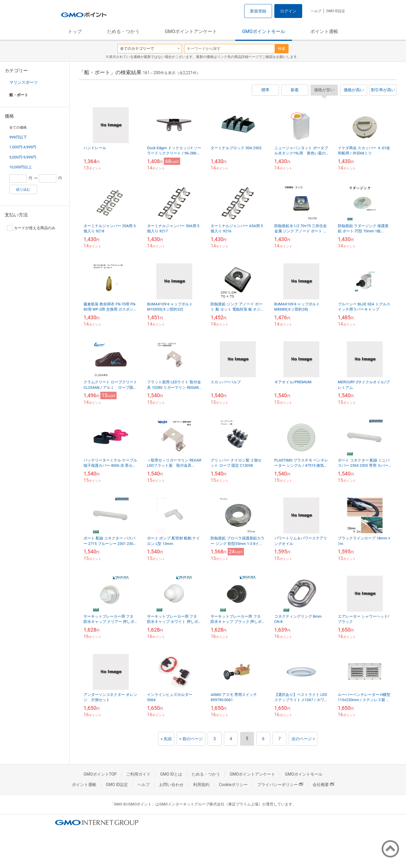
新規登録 (258, 11)
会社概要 (323, 785)
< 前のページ (191, 739)
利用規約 (201, 785)
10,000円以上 (21, 167)
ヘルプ (316, 11)
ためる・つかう (123, 31)
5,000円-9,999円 (23, 157)
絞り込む (23, 189)
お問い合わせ (171, 785)
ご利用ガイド (138, 774)
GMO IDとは (171, 774)
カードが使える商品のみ (31, 228)
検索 (282, 49)
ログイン (288, 11)
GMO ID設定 (336, 11)
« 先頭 (166, 739)
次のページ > (303, 739)
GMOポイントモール (264, 31)
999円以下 (18, 137)
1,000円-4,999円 (23, 147)
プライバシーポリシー (280, 785)
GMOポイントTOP (100, 774)
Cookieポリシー (233, 785)
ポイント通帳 (324, 31)
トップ (75, 31)
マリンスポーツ (23, 82)
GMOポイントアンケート (191, 31)
